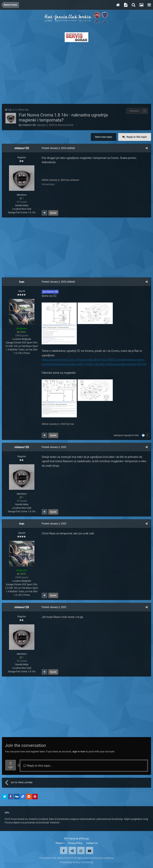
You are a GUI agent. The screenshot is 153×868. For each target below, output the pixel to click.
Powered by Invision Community (76, 862)
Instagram (81, 851)
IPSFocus (84, 839)
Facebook (64, 851)
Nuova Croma (66, 125)
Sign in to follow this (18, 110)
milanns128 (29, 125)
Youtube (89, 851)
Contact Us (92, 843)
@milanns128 (50, 292)
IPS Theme (70, 839)
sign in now (79, 751)
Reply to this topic (137, 137)
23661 (22, 332)
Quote (53, 213)
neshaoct (119, 435)
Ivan (22, 282)
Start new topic (104, 137)
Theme (60, 843)
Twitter (72, 851)
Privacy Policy (75, 843)
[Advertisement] (76, 72)
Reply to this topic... (38, 766)
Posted (53, 148)
